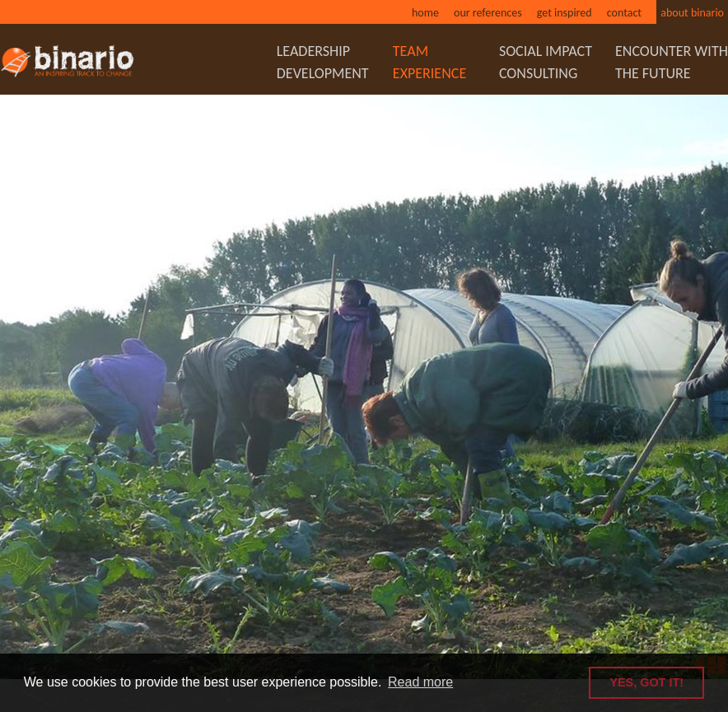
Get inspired (565, 13)
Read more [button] (420, 682)
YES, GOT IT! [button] (646, 682)
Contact (624, 13)
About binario (692, 13)
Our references (488, 13)
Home (425, 13)
